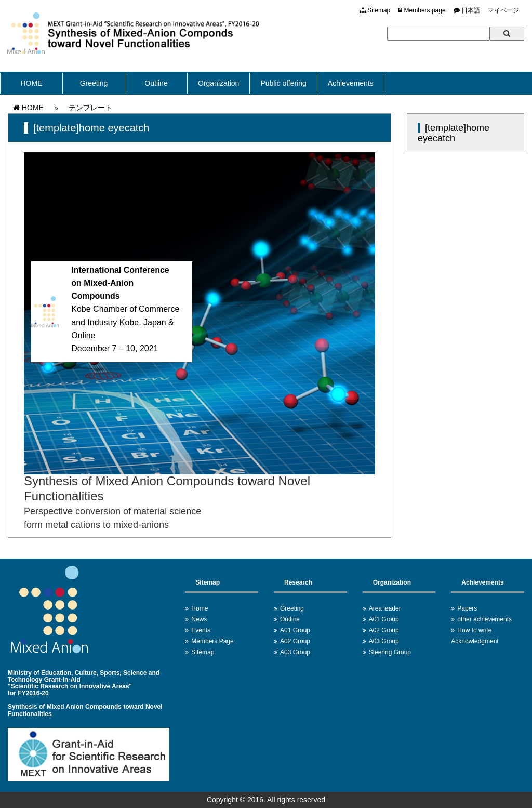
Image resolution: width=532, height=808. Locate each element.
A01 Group (295, 630)
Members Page (212, 641)
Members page (422, 10)
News (199, 619)
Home (199, 608)
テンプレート (90, 108)
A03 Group (295, 652)
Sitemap (375, 10)
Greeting (94, 83)
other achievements (484, 619)
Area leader (385, 608)
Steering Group (390, 652)
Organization (218, 83)
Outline (156, 83)
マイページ (503, 10)
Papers (467, 608)
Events (201, 630)
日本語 (467, 10)
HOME (32, 83)
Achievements (351, 83)
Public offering (283, 83)
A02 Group (295, 641)
